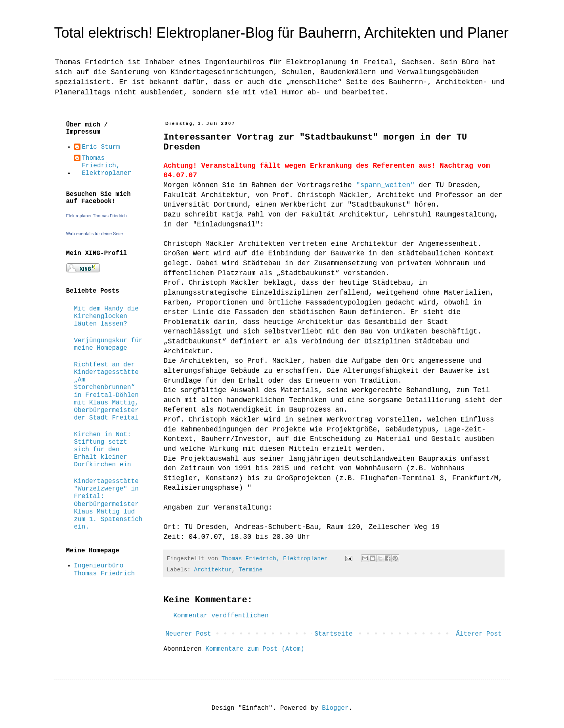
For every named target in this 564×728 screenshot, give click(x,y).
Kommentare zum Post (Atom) (255, 649)
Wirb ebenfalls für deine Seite (95, 234)
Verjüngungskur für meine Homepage (108, 344)
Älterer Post (479, 634)
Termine (250, 570)
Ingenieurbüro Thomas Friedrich (105, 570)
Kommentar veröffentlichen (221, 616)
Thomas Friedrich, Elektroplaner (107, 166)
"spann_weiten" (385, 185)
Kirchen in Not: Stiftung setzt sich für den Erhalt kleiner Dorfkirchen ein (103, 450)
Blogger (335, 708)
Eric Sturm (101, 147)
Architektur (213, 570)
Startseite (333, 634)
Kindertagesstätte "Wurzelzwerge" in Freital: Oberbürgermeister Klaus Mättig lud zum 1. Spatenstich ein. (108, 504)
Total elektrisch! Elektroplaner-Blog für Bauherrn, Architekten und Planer (282, 33)
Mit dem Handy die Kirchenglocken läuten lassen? (106, 316)
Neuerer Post (188, 634)
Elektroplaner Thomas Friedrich (97, 216)
